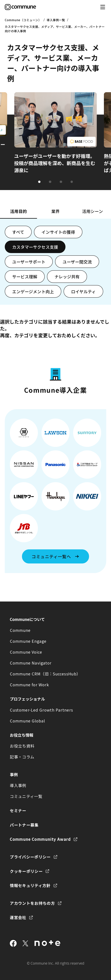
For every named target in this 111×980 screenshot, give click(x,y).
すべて (18, 232)
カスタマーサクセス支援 (35, 247)
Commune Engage (28, 641)
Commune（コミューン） (23, 20)
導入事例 (18, 785)
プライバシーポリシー (30, 857)
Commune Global (27, 721)
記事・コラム (22, 757)
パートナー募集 (24, 825)
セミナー (18, 810)
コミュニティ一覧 (26, 796)
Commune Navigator (31, 663)
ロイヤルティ (83, 291)
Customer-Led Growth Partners (41, 710)
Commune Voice (26, 652)
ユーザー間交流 (77, 262)
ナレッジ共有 (67, 277)
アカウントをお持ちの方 (32, 903)
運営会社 (18, 917)
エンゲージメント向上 (33, 291)
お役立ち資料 (22, 746)
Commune (20, 630)
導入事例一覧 (56, 20)
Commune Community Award (40, 839)
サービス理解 (25, 277)
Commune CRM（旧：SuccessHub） (45, 674)
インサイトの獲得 (58, 232)
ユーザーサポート (29, 262)
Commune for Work (29, 685)
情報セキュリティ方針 (30, 885)
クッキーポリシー (26, 871)
